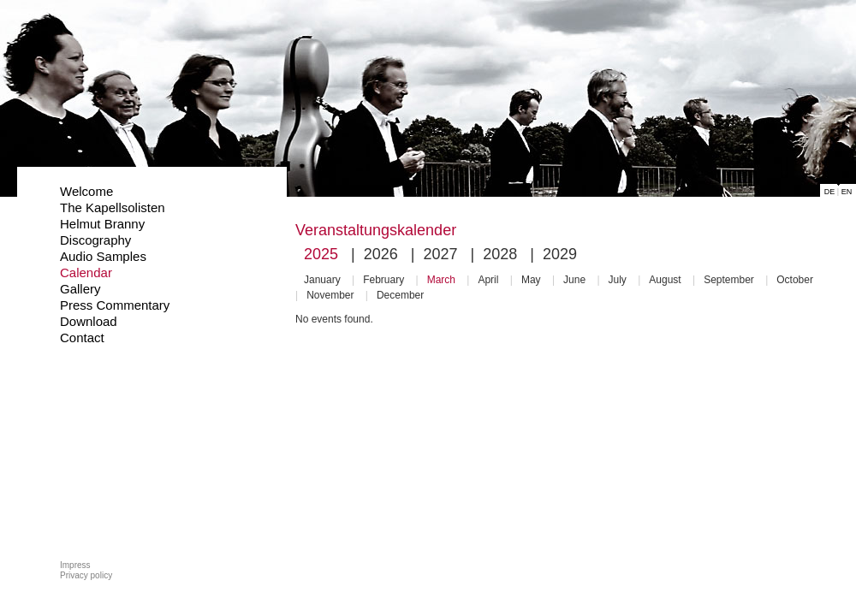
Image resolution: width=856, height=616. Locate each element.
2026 (381, 254)
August (665, 280)
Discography (95, 240)
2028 (500, 254)
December (400, 295)
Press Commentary (115, 305)
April (488, 280)
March (441, 280)
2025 (321, 254)
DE (830, 192)
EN (847, 192)
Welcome (86, 191)
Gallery (80, 289)
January (322, 280)
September (729, 280)
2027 (440, 254)
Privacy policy (86, 575)
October (795, 280)
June (574, 280)
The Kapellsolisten (113, 207)
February (383, 280)
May (531, 280)
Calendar (86, 272)
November (330, 295)
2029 (560, 254)
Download (89, 321)
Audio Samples (103, 256)
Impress (75, 565)
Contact (82, 338)
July (618, 280)
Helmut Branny (102, 224)
